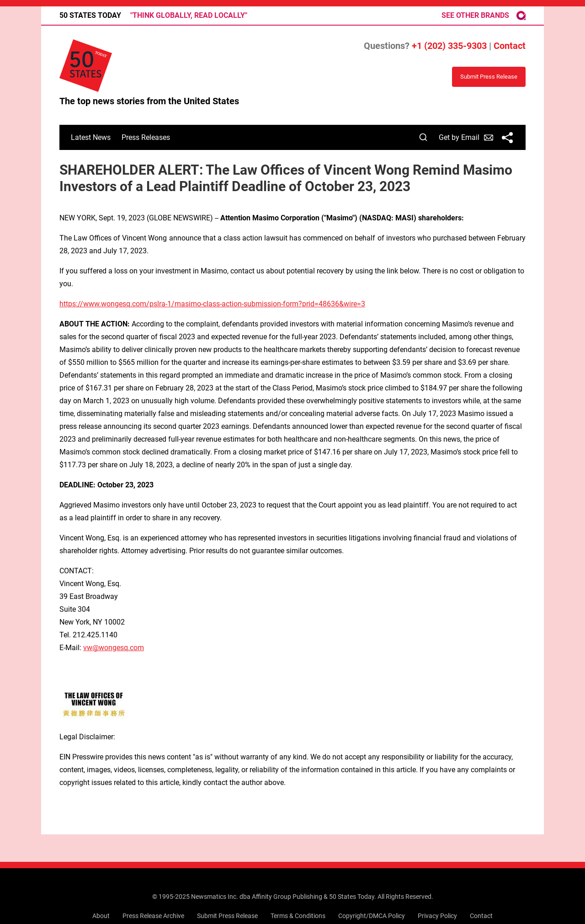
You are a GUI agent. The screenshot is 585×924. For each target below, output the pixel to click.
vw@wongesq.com (114, 648)
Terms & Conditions (298, 916)
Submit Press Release (227, 916)
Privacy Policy (437, 916)
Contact (510, 46)
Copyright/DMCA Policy (372, 916)
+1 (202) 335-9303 (449, 46)
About (101, 916)
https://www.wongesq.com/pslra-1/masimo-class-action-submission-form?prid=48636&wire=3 (212, 304)
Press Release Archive (153, 916)
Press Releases (146, 137)
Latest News (91, 137)
